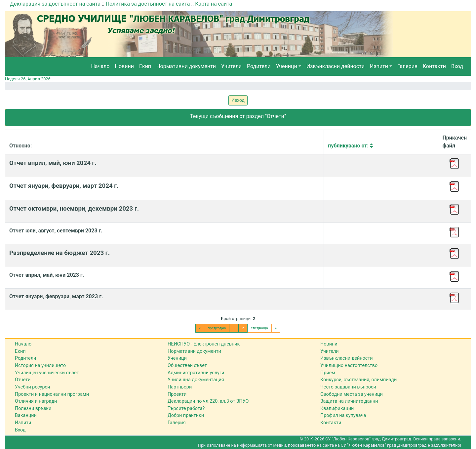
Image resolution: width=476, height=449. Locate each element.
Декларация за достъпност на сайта (55, 4)
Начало (100, 66)
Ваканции (26, 415)
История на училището (40, 366)
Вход (457, 66)
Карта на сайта (214, 4)
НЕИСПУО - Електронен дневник (204, 344)
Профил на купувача (343, 415)
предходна (217, 328)
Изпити (379, 66)
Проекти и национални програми (52, 394)
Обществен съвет (187, 366)
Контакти (434, 66)
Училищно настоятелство (349, 366)
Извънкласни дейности (336, 66)
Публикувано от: (350, 146)
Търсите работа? (186, 408)
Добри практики (186, 415)
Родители (259, 66)
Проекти (177, 394)
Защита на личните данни (349, 401)
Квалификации (337, 408)
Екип (145, 66)
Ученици (286, 66)
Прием (328, 373)
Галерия (407, 66)
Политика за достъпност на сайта (148, 4)
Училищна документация (196, 380)
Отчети (23, 380)
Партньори (180, 387)
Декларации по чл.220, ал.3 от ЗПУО (208, 401)
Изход (238, 100)
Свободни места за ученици (352, 394)
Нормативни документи (186, 66)
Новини (124, 66)
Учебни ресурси (32, 387)
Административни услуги (196, 373)
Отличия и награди (36, 401)
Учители (231, 66)
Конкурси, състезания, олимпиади (358, 380)
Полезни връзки (33, 408)
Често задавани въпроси (348, 387)
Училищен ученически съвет (47, 373)
